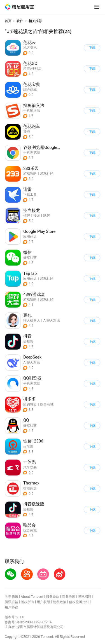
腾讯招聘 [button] (85, 597)
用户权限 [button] (43, 602)
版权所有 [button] (27, 602)
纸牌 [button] (46, 215)
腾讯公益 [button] (11, 602)
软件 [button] (20, 21)
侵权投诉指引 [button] (79, 602)
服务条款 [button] (53, 597)
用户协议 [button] (11, 607)
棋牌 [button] (27, 215)
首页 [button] (8, 21)
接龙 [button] (37, 215)
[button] (20, 7)
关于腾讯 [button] (11, 597)
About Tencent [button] (32, 597)
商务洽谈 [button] (69, 597)
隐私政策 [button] (60, 602)
